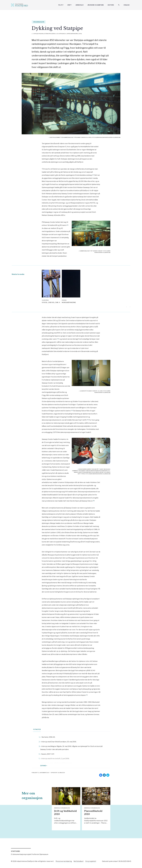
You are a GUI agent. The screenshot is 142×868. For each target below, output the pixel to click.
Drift (70, 5)
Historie (111, 5)
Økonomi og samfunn (96, 5)
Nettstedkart (79, 861)
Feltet (61, 5)
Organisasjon (39, 22)
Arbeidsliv (80, 5)
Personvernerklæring (64, 861)
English (127, 5)
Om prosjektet (91, 861)
